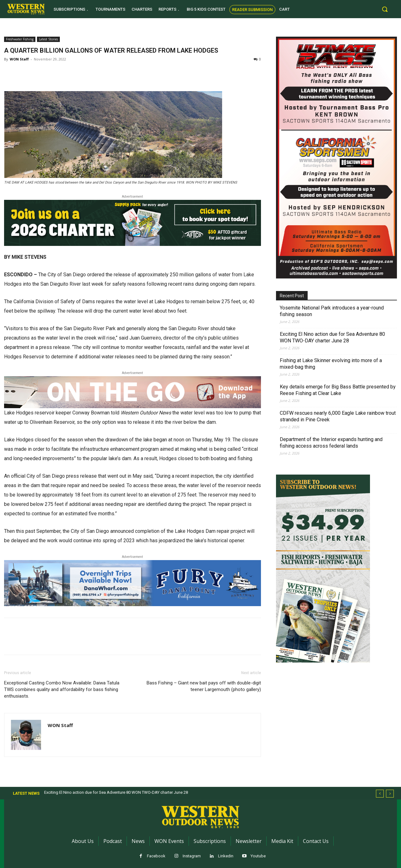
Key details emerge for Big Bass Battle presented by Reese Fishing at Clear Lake (338, 390)
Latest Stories (48, 39)
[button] (385, 9)
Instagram (192, 856)
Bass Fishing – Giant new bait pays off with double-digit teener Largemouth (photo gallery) (204, 686)
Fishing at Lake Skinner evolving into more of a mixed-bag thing (331, 364)
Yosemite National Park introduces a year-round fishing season (332, 311)
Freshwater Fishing (20, 39)
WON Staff (19, 59)
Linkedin (226, 856)
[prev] (380, 794)
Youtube (258, 856)
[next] (390, 794)
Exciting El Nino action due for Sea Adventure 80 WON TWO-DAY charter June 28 (332, 337)
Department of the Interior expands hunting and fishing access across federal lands (331, 443)
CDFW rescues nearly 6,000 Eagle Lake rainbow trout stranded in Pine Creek (338, 416)
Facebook (156, 856)
